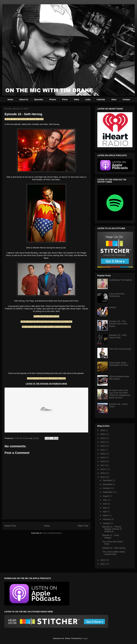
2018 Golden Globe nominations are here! (119, 364)
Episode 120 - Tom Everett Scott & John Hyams (118, 324)
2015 (103, 473)
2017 (103, 465)
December (108, 480)
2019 (103, 458)
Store (114, 99)
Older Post (83, 526)
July (105, 500)
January (107, 523)
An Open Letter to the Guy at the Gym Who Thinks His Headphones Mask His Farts (120, 394)
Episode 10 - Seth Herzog (114, 548)
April (105, 512)
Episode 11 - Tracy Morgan (111, 536)
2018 (103, 461)
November (108, 484)
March (106, 515)
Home (10, 99)
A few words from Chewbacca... (117, 295)
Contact (126, 99)
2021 (103, 450)
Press (65, 99)
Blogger (85, 638)
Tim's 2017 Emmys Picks (120, 349)
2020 (103, 454)
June (105, 504)
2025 (103, 434)
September (108, 492)
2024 (103, 438)
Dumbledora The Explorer (121, 280)
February (107, 519)
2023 (103, 442)
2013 (103, 560)
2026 (103, 430)
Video (76, 99)
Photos (53, 99)
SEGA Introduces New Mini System (119, 378)
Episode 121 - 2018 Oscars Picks (118, 336)
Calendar (101, 99)
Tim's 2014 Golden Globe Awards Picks (114, 553)
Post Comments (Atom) (52, 533)
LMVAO (113, 307)
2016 (103, 469)
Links (88, 99)
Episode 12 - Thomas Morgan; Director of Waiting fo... (112, 529)
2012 (103, 564)
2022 (103, 446)
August (106, 496)
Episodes (39, 99)
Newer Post (10, 526)
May (105, 508)
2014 (103, 477)
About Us (24, 99)
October (107, 488)
